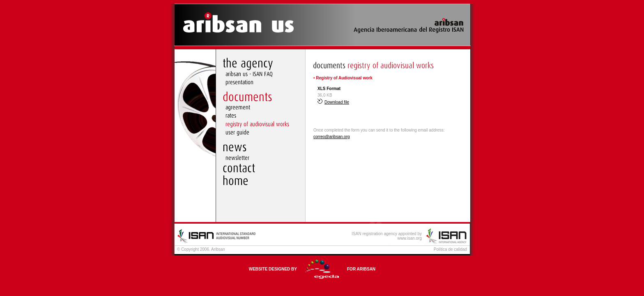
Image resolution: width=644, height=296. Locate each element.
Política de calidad (450, 249)
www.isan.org (410, 238)
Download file (333, 102)
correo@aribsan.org (332, 137)
